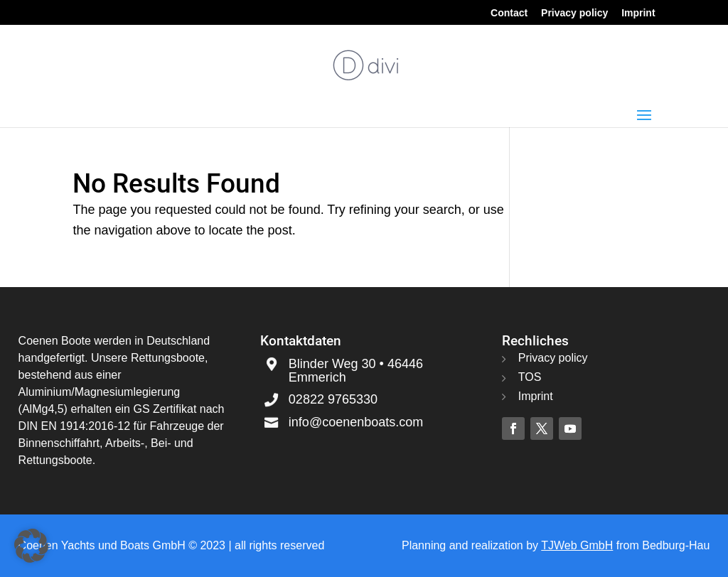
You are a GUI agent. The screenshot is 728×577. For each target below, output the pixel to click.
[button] (31, 546)
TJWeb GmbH (577, 545)
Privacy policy (574, 13)
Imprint (638, 13)
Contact (509, 13)
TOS (530, 377)
